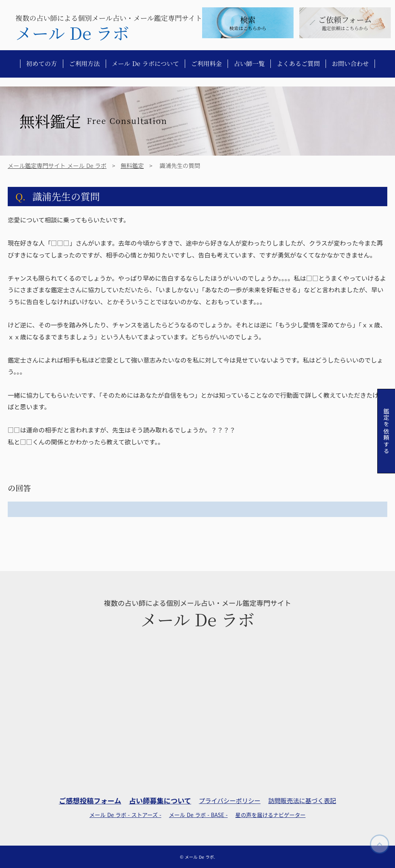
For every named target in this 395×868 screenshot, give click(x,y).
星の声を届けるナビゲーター (270, 815)
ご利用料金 (206, 64)
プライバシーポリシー (230, 800)
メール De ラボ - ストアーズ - (125, 815)
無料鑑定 (132, 165)
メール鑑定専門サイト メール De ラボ (57, 165)
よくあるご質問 (298, 64)
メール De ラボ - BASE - (198, 815)
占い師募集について (160, 801)
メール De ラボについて (146, 64)
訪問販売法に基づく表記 (302, 800)
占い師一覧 (249, 64)
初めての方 (42, 64)
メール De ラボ (72, 33)
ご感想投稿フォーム (90, 801)
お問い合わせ (350, 64)
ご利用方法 (84, 64)
